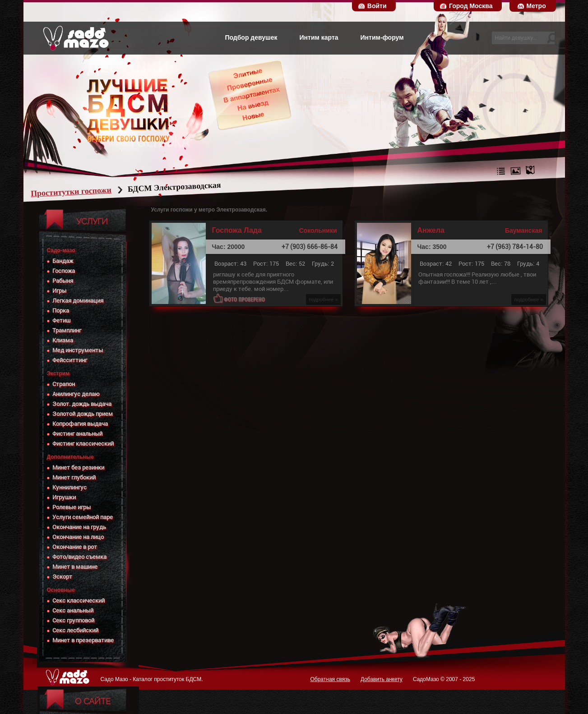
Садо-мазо (61, 250)
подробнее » (323, 299)
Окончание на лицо (78, 537)
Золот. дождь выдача (82, 404)
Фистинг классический (83, 444)
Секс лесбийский (75, 630)
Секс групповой (73, 620)
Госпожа (64, 271)
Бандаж (63, 261)
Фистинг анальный (77, 434)
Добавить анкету (382, 679)
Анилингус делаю (76, 394)
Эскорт (62, 577)
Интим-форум (382, 37)
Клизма (63, 340)
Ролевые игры (72, 507)
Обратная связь (330, 679)
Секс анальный (73, 610)
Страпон (64, 384)
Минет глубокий (74, 477)
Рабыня (63, 281)
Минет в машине (75, 567)
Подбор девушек (251, 37)
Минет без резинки (78, 468)
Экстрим (58, 373)
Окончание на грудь (79, 527)
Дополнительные (70, 457)
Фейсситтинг (70, 360)
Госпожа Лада (237, 230)
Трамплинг (67, 330)
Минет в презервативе (83, 640)
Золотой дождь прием (83, 414)
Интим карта (319, 37)
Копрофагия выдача (80, 424)
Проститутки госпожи (88, 192)
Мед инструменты (78, 350)
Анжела (431, 230)
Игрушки (64, 497)
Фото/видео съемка (79, 557)
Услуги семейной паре (83, 517)
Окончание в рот (75, 547)
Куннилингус (69, 487)
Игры (59, 291)
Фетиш (61, 320)
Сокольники (318, 230)
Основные (61, 590)
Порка (61, 311)
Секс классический (79, 601)
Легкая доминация (78, 301)
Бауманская (524, 230)
